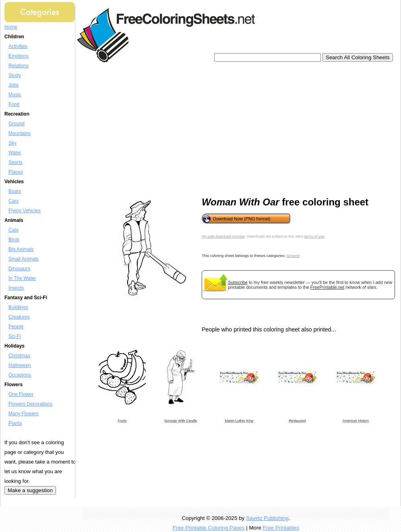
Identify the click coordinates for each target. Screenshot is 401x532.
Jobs (13, 85)
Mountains (20, 133)
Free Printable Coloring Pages (209, 528)
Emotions (19, 56)
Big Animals (21, 249)
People (16, 327)
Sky (12, 143)
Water (15, 153)
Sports (16, 162)
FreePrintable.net (327, 287)
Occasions (20, 375)
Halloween (20, 365)
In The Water (22, 278)
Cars (13, 201)
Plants (15, 423)
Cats (13, 230)
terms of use (314, 236)
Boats (15, 191)
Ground (17, 124)
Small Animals (24, 259)
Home (11, 27)
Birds (14, 240)
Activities (18, 46)
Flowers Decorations (30, 404)
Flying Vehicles (25, 211)
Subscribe (238, 282)
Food (14, 104)
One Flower (21, 394)
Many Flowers (24, 414)
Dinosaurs (19, 269)
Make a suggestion (30, 490)
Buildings (18, 307)
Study (15, 75)
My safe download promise (223, 236)
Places (16, 172)
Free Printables (281, 528)
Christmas (19, 356)
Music (15, 95)
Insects (16, 288)
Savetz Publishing (267, 518)
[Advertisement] (204, 127)
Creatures (19, 317)
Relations (19, 66)
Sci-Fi (15, 336)
